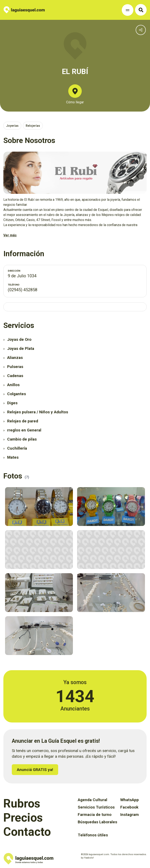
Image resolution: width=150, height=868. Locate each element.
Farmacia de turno (95, 815)
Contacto (27, 832)
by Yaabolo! (87, 858)
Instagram (130, 815)
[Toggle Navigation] (128, 10)
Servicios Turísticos (96, 807)
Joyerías (12, 126)
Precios (23, 818)
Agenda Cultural (92, 800)
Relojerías (33, 126)
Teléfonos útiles (93, 835)
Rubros (22, 803)
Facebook (129, 807)
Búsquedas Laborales (97, 822)
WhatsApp (130, 800)
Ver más (10, 235)
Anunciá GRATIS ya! (35, 770)
